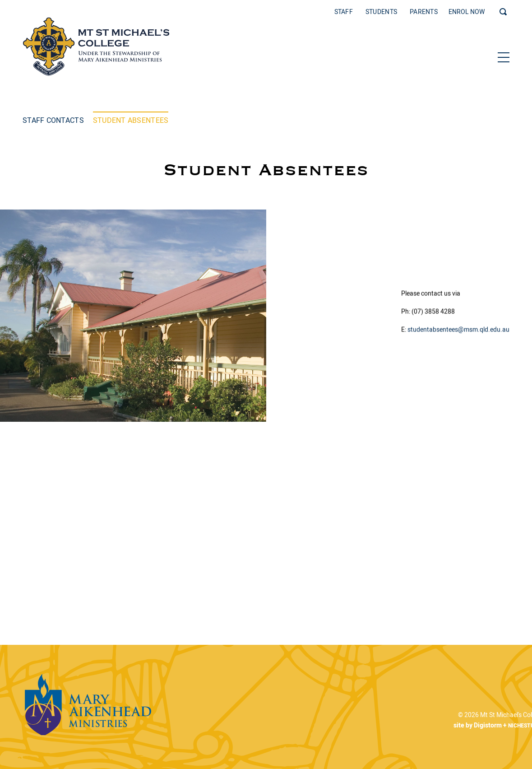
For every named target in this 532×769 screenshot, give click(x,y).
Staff (344, 12)
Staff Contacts (53, 120)
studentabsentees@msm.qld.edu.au (458, 331)
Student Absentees (131, 120)
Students (381, 12)
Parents (424, 12)
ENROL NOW (467, 12)
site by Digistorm (472, 725)
